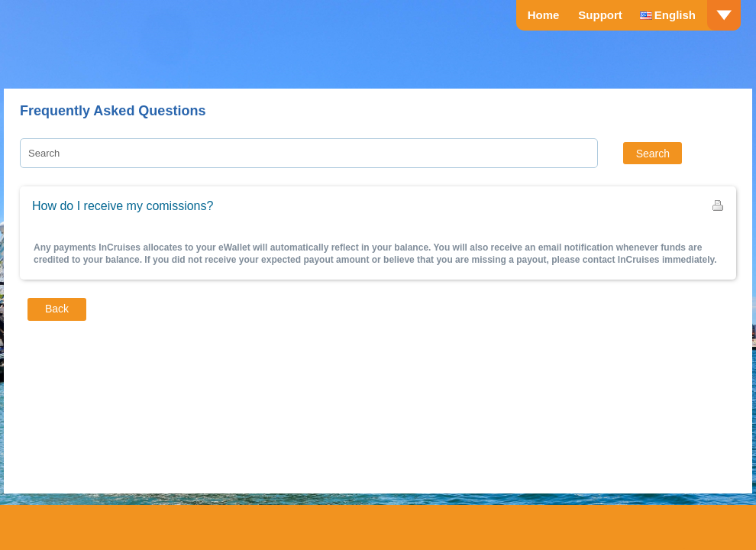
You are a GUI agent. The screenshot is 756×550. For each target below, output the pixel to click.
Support (600, 15)
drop (724, 15)
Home (544, 15)
